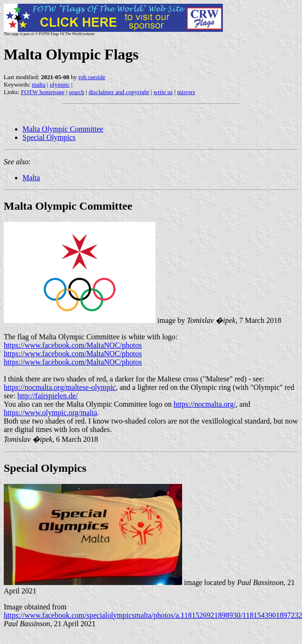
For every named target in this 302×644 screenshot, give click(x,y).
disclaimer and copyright (119, 92)
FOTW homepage (42, 92)
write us (163, 92)
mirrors (186, 92)
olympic (60, 84)
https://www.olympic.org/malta (51, 413)
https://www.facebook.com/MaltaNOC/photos (73, 345)
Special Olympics (49, 137)
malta (39, 84)
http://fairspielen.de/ (48, 396)
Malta (31, 178)
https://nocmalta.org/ (205, 404)
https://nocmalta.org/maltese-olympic (60, 387)
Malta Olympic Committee (63, 129)
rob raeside (92, 77)
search (77, 92)
